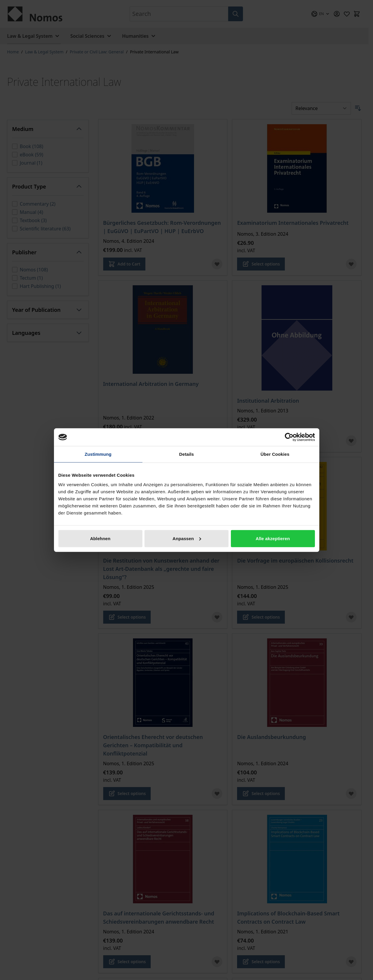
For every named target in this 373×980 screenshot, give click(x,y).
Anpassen (187, 538)
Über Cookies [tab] (275, 454)
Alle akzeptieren (273, 538)
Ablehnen (100, 538)
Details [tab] (187, 454)
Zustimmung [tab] (98, 454)
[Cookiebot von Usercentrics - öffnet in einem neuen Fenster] (289, 437)
